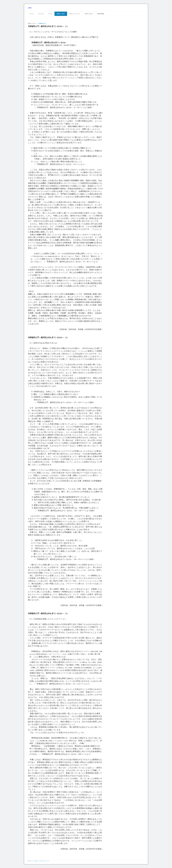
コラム (50, 14)
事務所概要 (101, 14)
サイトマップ (45, 861)
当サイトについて (75, 14)
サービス (41, 14)
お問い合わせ (89, 14)
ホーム (32, 14)
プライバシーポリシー (34, 861)
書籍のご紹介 (61, 14)
